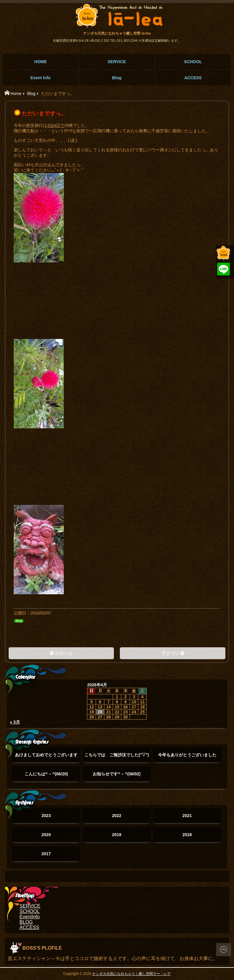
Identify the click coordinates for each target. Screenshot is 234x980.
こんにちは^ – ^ (46, 774)
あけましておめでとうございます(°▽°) (46, 757)
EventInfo (30, 917)
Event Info (41, 78)
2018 (187, 835)
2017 (46, 854)
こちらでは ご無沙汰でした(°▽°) (117, 757)
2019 (117, 835)
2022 (117, 816)
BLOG (26, 922)
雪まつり (170, 653)
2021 (187, 816)
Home (16, 94)
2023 (46, 816)
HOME (41, 62)
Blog (117, 78)
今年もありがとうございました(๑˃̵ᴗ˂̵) (187, 757)
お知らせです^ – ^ (117, 774)
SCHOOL (193, 62)
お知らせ (64, 653)
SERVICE (117, 62)
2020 (46, 835)
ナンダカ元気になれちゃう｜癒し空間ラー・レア (131, 974)
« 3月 (15, 722)
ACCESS (193, 78)
